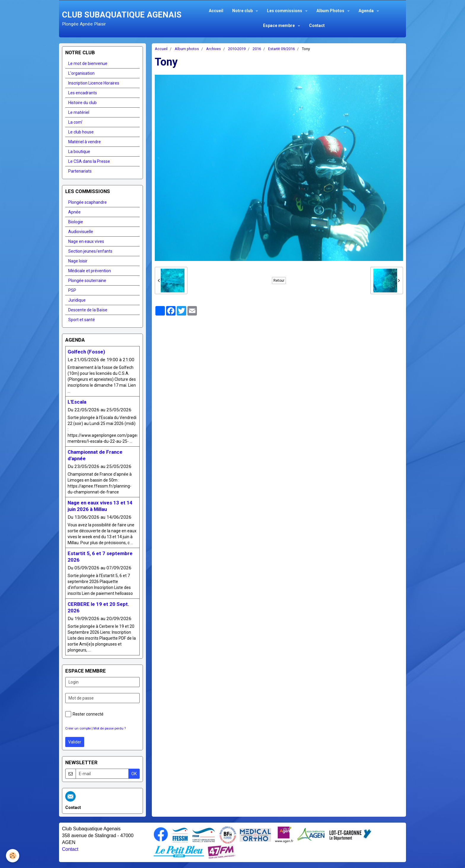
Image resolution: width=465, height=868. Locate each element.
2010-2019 (237, 49)
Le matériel (79, 112)
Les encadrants (83, 93)
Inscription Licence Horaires (94, 83)
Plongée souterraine (87, 281)
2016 (257, 49)
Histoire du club (82, 103)
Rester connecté (84, 714)
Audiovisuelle (81, 232)
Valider (75, 742)
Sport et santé (82, 320)
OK (134, 774)
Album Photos (331, 11)
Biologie (76, 222)
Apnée (74, 212)
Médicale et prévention (90, 271)
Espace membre (279, 26)
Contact (317, 26)
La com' (75, 122)
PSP (72, 290)
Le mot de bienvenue (88, 63)
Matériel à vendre (85, 142)
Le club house (81, 132)
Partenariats (80, 171)
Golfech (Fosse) (86, 352)
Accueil (216, 11)
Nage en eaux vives (86, 241)
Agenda (367, 11)
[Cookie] (13, 856)
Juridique (77, 300)
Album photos (187, 49)
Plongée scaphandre (87, 202)
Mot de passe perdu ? (110, 728)
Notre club (243, 11)
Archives (214, 49)
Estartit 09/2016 (281, 49)
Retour (279, 281)
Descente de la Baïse (88, 310)
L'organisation (81, 73)
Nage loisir (78, 261)
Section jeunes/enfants (90, 251)
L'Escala (77, 402)
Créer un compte (78, 728)
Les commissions (285, 11)
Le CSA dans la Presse (89, 161)
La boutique (79, 152)
